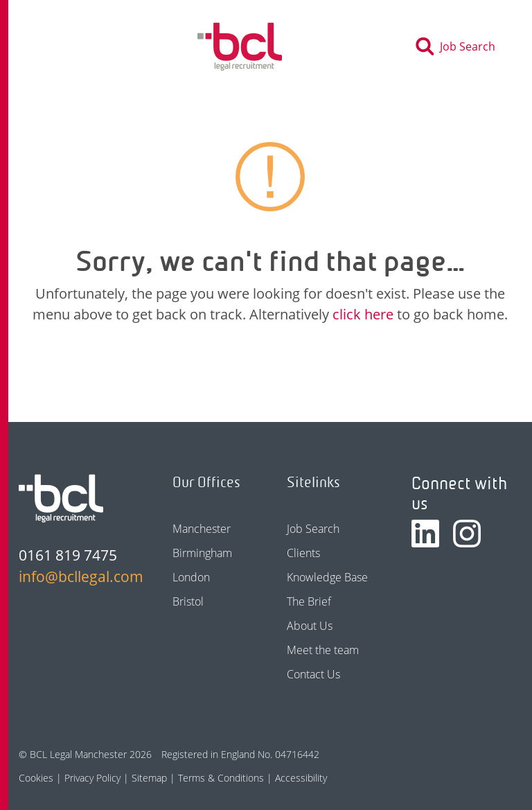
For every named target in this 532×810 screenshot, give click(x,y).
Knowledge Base (327, 577)
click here (363, 314)
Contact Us (313, 674)
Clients (303, 553)
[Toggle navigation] (55, 46)
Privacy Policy (92, 778)
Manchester (202, 529)
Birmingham (202, 553)
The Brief (309, 601)
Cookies (36, 778)
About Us (310, 626)
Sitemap (149, 778)
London (191, 577)
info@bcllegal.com (74, 576)
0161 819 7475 (68, 555)
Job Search (313, 529)
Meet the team (323, 650)
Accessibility (301, 778)
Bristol (188, 601)
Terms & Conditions (221, 778)
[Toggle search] (460, 46)
